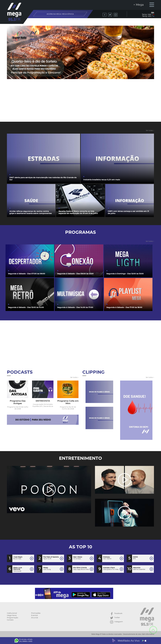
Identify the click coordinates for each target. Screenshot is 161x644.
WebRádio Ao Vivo (129, 641)
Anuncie (35, 618)
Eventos (34, 615)
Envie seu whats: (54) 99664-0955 (24, 641)
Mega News (12, 615)
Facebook (116, 614)
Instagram (116, 622)
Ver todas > (150, 130)
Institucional (12, 613)
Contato (10, 620)
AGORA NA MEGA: (60, 14)
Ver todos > (150, 241)
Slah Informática (148, 634)
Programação (13, 618)
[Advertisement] (81, 104)
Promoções (36, 613)
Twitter (115, 618)
